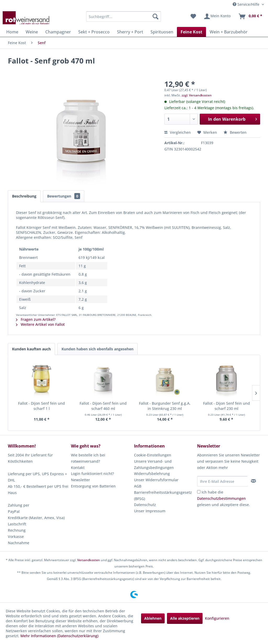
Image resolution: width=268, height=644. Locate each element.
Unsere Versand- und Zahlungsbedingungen (154, 464)
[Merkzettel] (193, 16)
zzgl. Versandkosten (197, 95)
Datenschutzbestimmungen (221, 498)
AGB (138, 486)
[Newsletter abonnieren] (254, 481)
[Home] (12, 32)
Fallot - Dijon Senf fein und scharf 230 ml (227, 406)
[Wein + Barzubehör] (229, 32)
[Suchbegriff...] (124, 16)
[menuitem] (124, 16)
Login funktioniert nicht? (92, 474)
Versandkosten (89, 560)
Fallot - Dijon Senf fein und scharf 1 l (41, 406)
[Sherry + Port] (130, 32)
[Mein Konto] (217, 16)
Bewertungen (64, 196)
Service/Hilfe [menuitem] (247, 4)
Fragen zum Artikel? (36, 319)
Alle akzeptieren (185, 618)
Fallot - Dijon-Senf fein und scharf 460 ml (103, 406)
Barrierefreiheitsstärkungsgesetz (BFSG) (163, 495)
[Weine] (32, 32)
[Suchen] (155, 16)
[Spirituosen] (162, 32)
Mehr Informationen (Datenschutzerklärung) (59, 636)
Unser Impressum (150, 511)
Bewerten (235, 132)
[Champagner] (58, 32)
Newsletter (80, 480)
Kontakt (78, 468)
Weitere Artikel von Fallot (40, 324)
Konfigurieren (217, 618)
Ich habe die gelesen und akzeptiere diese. (224, 498)
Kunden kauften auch (31, 349)
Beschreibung (24, 196)
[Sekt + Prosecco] (94, 32)
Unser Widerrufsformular (156, 480)
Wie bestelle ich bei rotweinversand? (88, 458)
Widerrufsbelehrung (152, 474)
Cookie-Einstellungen (153, 455)
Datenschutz (145, 505)
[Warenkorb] (250, 16)
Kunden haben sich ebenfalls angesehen (97, 349)
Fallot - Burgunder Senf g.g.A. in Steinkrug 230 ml (165, 406)
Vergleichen (178, 132)
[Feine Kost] (191, 32)
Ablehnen (153, 618)
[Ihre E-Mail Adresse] (222, 481)
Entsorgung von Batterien (93, 486)
